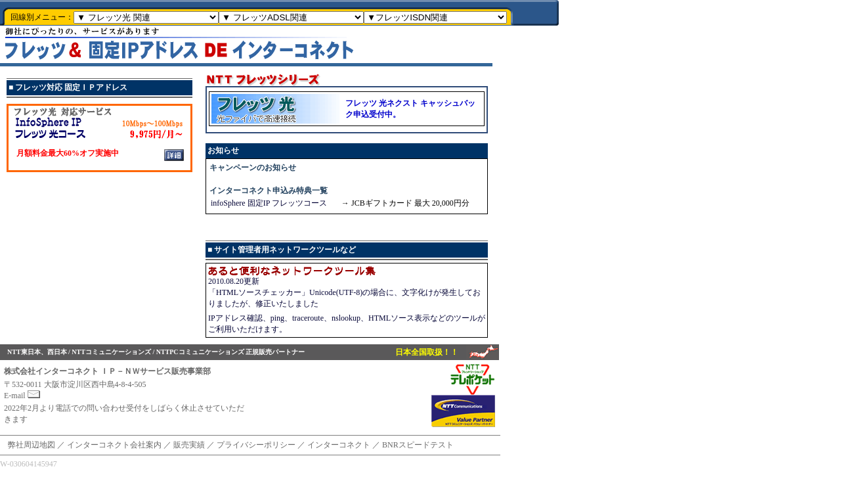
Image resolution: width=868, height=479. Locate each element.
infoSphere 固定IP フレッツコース (269, 203)
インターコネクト (339, 445)
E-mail (22, 396)
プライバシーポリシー (256, 445)
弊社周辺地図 (32, 445)
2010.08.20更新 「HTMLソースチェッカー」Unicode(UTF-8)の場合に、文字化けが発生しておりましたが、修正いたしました (344, 295)
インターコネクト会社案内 (114, 445)
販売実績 (189, 445)
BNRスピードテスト (418, 445)
